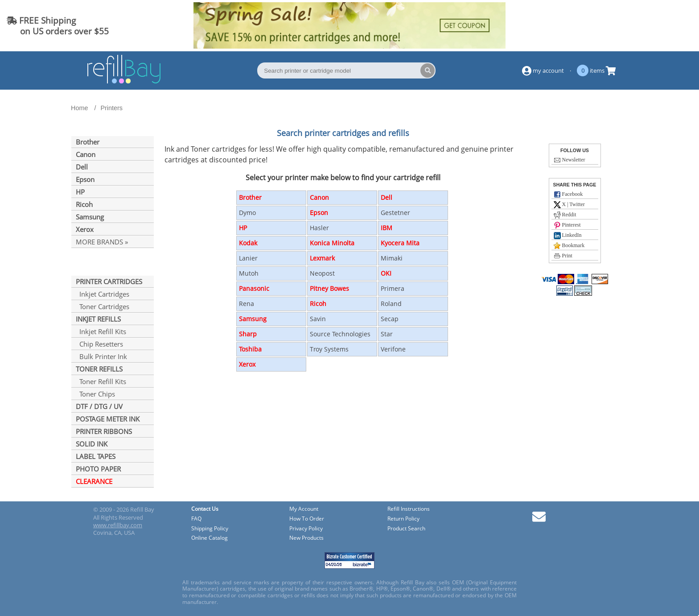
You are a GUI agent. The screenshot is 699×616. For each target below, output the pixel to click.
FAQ (196, 519)
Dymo (247, 213)
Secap (390, 319)
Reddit (565, 215)
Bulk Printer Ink (101, 356)
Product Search (406, 529)
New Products (306, 538)
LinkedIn (568, 236)
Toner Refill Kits (101, 381)
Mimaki (392, 258)
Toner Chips (95, 394)
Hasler (319, 228)
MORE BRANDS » (102, 242)
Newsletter (569, 160)
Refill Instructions (409, 509)
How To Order (307, 519)
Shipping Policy (210, 529)
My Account (304, 509)
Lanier (248, 258)
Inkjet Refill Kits (101, 331)
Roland (391, 304)
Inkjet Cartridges (103, 294)
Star (387, 334)
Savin (318, 319)
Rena (247, 304)
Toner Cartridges (103, 306)
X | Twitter (569, 205)
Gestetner (395, 213)
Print (563, 256)
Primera (393, 288)
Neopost (322, 273)
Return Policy (403, 519)
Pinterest (567, 225)
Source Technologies (340, 334)
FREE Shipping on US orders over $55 (58, 26)
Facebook (568, 194)
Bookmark (569, 246)
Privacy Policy (306, 529)
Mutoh (249, 273)
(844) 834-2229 (656, 26)
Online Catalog (210, 538)
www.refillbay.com (118, 525)
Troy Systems (329, 349)
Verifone (393, 349)
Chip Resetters (99, 344)
